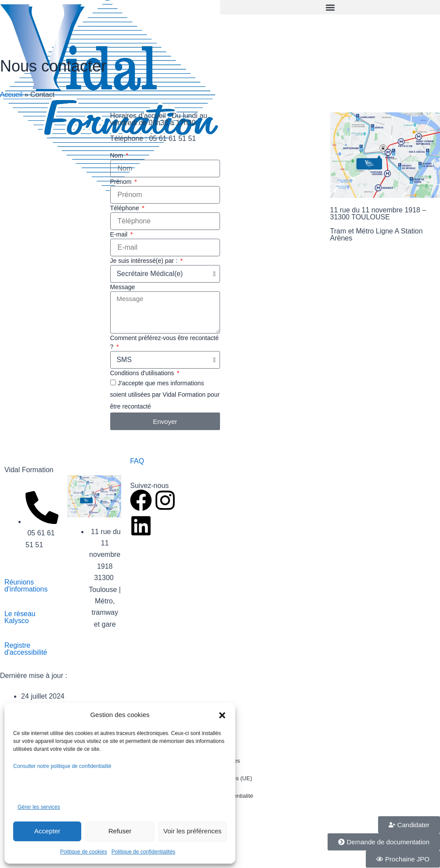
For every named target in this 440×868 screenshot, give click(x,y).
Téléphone (126, 208)
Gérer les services (39, 807)
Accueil (11, 95)
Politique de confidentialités (143, 852)
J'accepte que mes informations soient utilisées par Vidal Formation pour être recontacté (165, 395)
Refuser (120, 831)
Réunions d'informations (26, 586)
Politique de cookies (84, 852)
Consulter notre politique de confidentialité (63, 766)
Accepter (47, 831)
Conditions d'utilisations (143, 373)
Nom (117, 155)
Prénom (122, 182)
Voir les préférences (193, 831)
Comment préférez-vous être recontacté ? (164, 342)
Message (123, 287)
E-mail (120, 234)
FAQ (137, 461)
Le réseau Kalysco (20, 617)
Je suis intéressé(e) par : (145, 261)
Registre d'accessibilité (26, 649)
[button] (222, 715)
